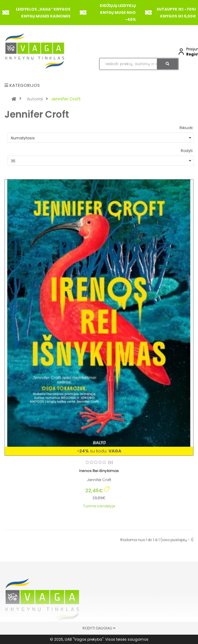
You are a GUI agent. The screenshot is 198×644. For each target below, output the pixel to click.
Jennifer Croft (66, 99)
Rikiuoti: (187, 128)
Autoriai (35, 99)
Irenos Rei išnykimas (99, 471)
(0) (110, 463)
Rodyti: (187, 151)
